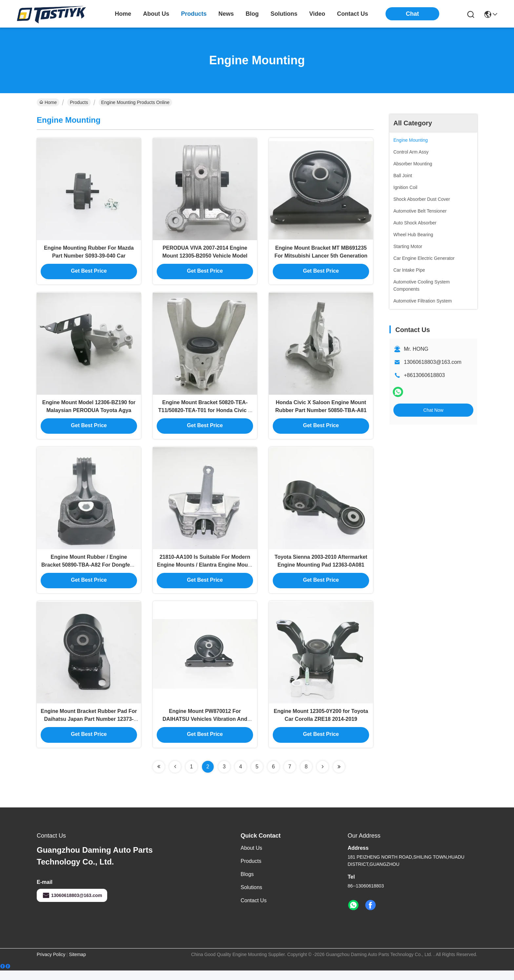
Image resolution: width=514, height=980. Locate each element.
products (194, 14)
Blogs (247, 884)
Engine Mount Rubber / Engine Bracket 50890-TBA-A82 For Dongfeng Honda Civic (89, 571)
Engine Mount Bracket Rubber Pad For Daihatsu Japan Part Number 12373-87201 (89, 728)
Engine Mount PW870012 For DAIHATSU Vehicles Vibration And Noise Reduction (205, 728)
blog (252, 14)
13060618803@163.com (433, 362)
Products (79, 102)
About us (251, 857)
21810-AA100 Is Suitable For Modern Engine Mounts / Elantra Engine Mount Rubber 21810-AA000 (205, 571)
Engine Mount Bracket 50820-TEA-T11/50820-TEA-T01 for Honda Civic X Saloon (205, 415)
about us (156, 14)
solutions (284, 14)
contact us (353, 14)
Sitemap (78, 964)
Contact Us (254, 910)
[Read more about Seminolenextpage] (159, 776)
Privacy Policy (51, 964)
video (317, 14)
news (226, 14)
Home (123, 14)
